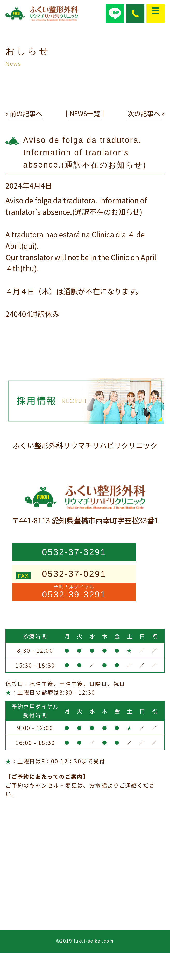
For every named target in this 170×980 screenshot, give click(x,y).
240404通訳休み (32, 314)
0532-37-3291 (74, 552)
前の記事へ (26, 113)
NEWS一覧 (85, 113)
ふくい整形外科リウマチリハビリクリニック (85, 445)
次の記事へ (144, 113)
